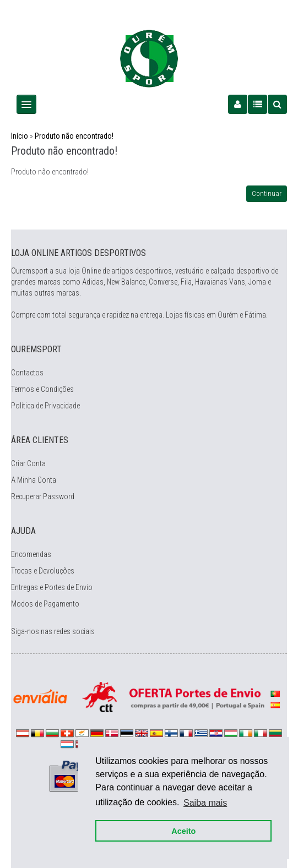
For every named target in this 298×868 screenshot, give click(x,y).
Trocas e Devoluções (43, 571)
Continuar (267, 193)
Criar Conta (28, 463)
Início (20, 136)
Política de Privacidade (45, 406)
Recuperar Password (43, 496)
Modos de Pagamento (45, 604)
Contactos (27, 373)
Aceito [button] (183, 831)
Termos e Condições (42, 389)
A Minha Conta (34, 480)
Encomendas (31, 554)
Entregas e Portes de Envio (52, 587)
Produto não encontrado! (74, 136)
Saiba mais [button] (205, 802)
